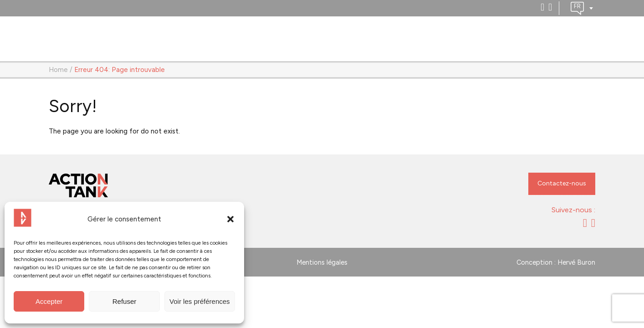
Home (58, 70)
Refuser (125, 301)
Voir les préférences (200, 301)
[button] (230, 219)
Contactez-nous (562, 183)
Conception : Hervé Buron (556, 262)
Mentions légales (322, 262)
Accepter (49, 301)
